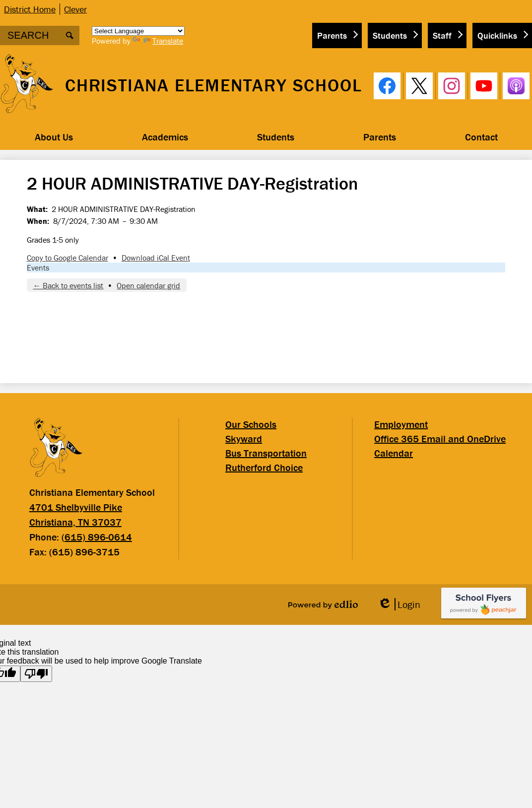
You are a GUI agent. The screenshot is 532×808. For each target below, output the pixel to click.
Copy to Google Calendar (67, 258)
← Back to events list (68, 285)
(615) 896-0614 (97, 537)
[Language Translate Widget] (138, 31)
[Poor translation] (36, 674)
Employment (401, 424)
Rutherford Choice (264, 467)
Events (38, 268)
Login (399, 604)
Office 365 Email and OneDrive (440, 438)
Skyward (244, 438)
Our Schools (251, 424)
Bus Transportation (266, 453)
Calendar (394, 453)
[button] (54, 137)
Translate (158, 41)
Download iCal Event (156, 258)
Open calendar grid (148, 285)
